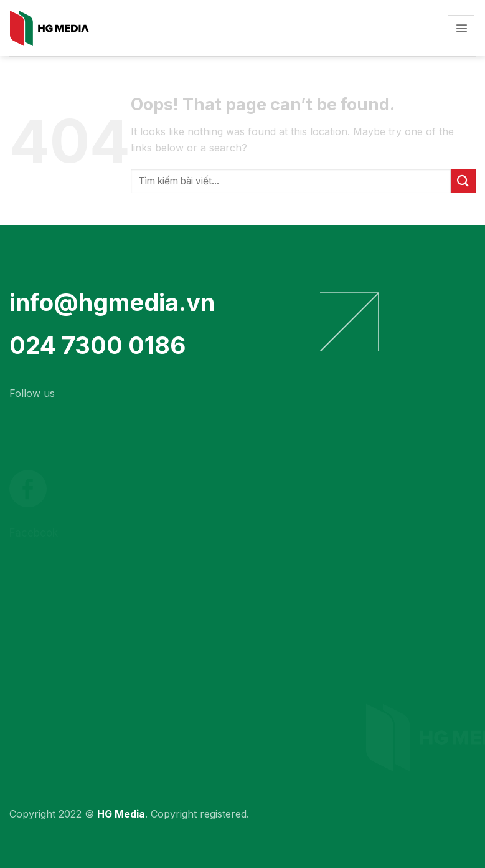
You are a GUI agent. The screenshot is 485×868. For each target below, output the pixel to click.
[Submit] (463, 181)
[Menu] (461, 28)
